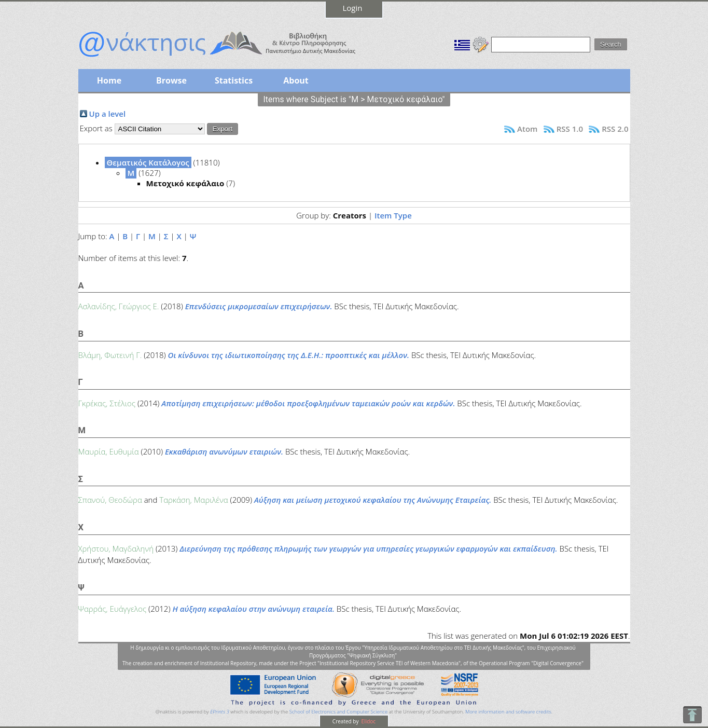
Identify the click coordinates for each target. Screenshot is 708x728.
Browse (171, 80)
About (296, 80)
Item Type (393, 215)
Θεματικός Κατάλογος (148, 162)
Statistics (234, 80)
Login (353, 8)
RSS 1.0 (570, 129)
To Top (692, 715)
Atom (527, 129)
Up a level (108, 114)
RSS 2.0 (615, 129)
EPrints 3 (220, 712)
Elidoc (368, 721)
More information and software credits (508, 712)
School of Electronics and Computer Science (338, 712)
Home (109, 80)
